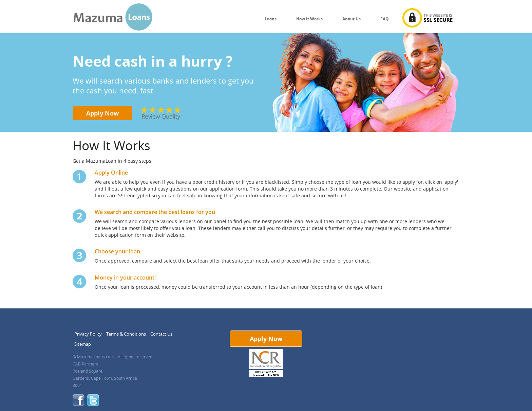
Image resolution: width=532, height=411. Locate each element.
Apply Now (102, 113)
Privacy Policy (88, 334)
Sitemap (83, 344)
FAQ (385, 19)
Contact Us (161, 334)
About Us (351, 19)
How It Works (309, 19)
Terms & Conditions (126, 334)
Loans (271, 19)
